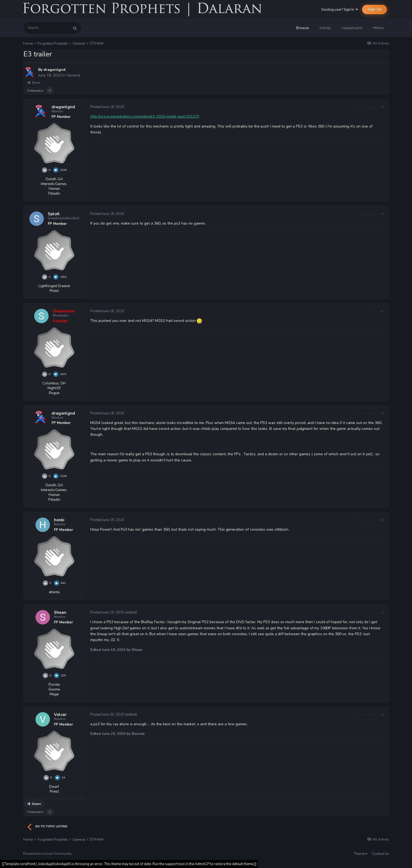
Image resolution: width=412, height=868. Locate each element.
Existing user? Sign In (340, 10)
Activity (325, 28)
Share (34, 83)
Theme (361, 854)
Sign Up (374, 9)
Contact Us (380, 854)
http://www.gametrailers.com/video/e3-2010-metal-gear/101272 (145, 116)
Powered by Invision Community (47, 854)
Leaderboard (352, 28)
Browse (302, 28)
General (73, 75)
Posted (107, 107)
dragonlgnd (54, 70)
